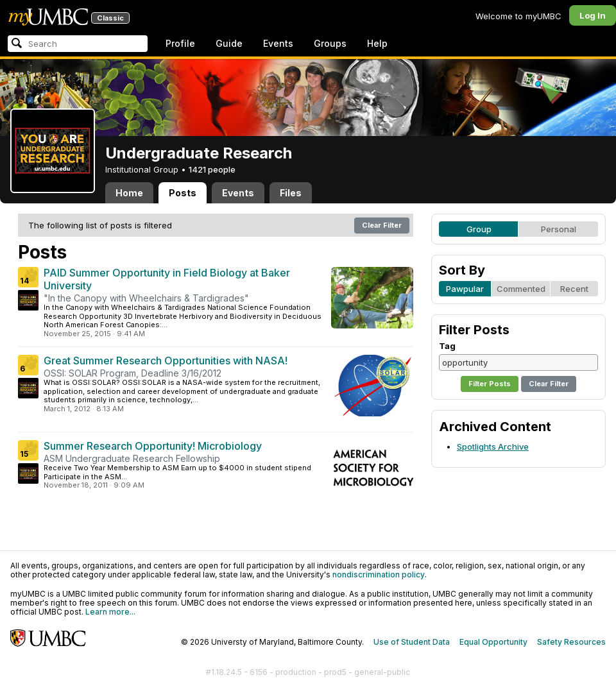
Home (129, 193)
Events (278, 43)
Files (291, 193)
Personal (559, 229)
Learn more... (110, 612)
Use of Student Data (412, 642)
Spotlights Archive (493, 447)
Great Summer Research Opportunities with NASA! (166, 361)
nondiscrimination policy (379, 575)
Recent (574, 289)
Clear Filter (382, 225)
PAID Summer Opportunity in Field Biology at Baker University (167, 279)
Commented (521, 289)
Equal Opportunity (493, 642)
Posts (183, 193)
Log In (593, 15)
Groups (330, 43)
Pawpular (465, 289)
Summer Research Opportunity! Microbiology (153, 446)
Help (377, 43)
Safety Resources (571, 642)
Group (479, 229)
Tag (447, 346)
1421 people (212, 169)
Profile (180, 43)
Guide (229, 43)
